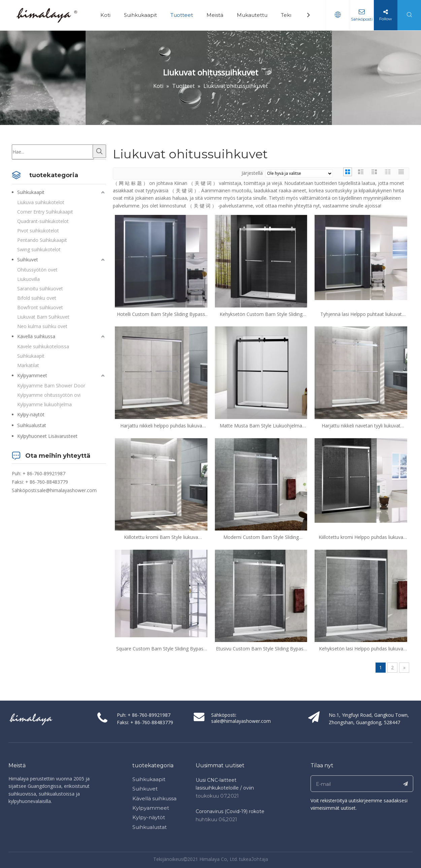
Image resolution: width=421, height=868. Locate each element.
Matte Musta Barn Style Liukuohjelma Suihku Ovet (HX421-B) (261, 426)
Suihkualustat (32, 425)
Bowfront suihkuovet (40, 307)
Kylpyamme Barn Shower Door (51, 385)
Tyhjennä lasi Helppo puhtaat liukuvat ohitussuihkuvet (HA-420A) (361, 314)
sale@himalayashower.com (67, 490)
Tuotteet (182, 15)
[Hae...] (53, 152)
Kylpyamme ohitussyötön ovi (49, 395)
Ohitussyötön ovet (37, 270)
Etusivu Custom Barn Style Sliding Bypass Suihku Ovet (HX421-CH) (261, 649)
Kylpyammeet (32, 375)
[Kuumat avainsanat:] (99, 151)
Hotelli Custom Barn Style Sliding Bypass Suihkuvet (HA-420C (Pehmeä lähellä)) (161, 314)
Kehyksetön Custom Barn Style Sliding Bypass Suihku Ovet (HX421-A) (261, 314)
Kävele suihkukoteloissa (43, 346)
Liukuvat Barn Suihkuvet (43, 317)
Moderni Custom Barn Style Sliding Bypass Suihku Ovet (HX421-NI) (261, 537)
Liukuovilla (28, 279)
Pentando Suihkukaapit (42, 240)
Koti (105, 15)
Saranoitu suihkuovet (40, 288)
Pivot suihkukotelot (38, 231)
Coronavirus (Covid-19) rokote (230, 811)
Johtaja (260, 859)
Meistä (215, 15)
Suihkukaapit (140, 15)
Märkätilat (28, 365)
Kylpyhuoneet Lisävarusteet (47, 436)
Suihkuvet (28, 260)
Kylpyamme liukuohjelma (44, 404)
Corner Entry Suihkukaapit (45, 212)
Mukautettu (252, 15)
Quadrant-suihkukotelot (43, 221)
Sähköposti (362, 19)
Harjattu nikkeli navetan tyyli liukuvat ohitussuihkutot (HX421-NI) (361, 426)
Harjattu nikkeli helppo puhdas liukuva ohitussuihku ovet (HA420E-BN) (161, 426)
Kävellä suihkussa (36, 336)
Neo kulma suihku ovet (42, 326)
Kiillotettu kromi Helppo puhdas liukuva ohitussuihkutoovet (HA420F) (361, 537)
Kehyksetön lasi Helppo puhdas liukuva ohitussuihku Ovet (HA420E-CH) (361, 649)
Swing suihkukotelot (39, 249)
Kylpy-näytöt (31, 414)
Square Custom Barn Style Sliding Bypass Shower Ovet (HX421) (161, 649)
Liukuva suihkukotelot (41, 202)
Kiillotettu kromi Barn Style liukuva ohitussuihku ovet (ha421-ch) (161, 537)
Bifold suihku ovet (37, 298)
